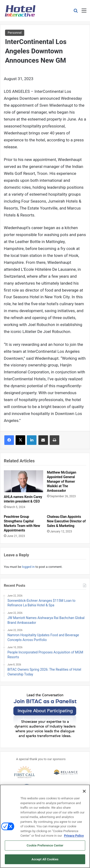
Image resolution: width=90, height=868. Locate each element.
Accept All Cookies (45, 862)
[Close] (84, 794)
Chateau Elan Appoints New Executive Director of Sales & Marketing (66, 521)
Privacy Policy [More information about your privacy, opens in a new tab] (74, 839)
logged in (28, 567)
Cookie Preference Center (45, 849)
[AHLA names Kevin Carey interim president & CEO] (24, 481)
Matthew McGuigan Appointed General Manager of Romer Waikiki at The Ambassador (62, 481)
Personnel (15, 33)
